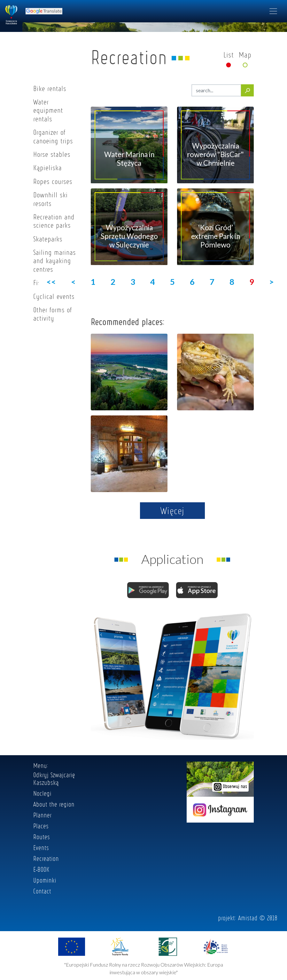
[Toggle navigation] (273, 11)
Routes (42, 837)
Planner (42, 815)
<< (51, 282)
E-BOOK (41, 869)
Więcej (172, 511)
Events (41, 847)
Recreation (46, 858)
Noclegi (42, 793)
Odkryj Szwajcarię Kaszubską (54, 779)
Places (41, 826)
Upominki (45, 880)
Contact (42, 891)
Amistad (248, 918)
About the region (54, 804)
